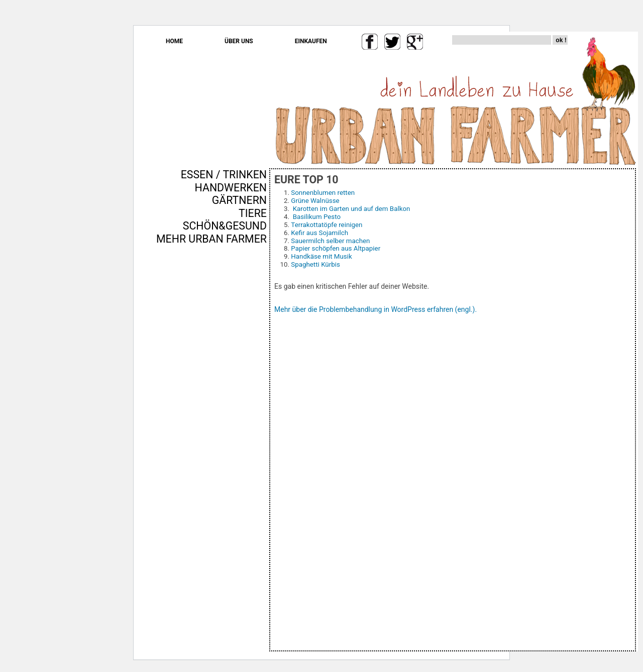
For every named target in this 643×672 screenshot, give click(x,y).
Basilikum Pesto (317, 217)
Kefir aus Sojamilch (319, 233)
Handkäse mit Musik (321, 256)
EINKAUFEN (311, 41)
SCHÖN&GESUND (225, 226)
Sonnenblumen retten (323, 193)
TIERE (253, 213)
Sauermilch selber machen (330, 241)
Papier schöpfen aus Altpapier (336, 248)
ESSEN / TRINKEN (224, 175)
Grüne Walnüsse (315, 201)
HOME (174, 41)
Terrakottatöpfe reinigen (327, 225)
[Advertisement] (237, 416)
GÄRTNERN (239, 200)
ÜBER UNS (239, 41)
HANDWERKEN (231, 188)
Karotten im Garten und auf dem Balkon (352, 209)
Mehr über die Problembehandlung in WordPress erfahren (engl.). (376, 309)
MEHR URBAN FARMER (211, 239)
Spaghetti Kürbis (315, 264)
